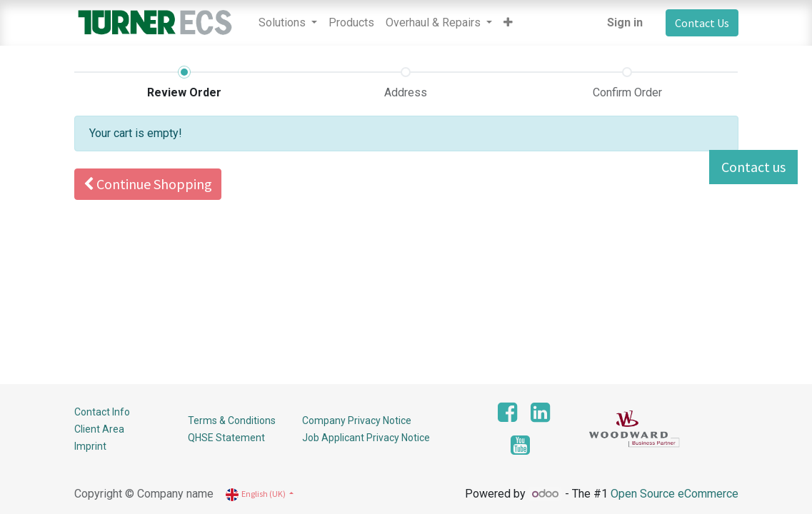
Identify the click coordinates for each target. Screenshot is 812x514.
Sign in (625, 22)
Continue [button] (148, 184)
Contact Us (702, 23)
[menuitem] (351, 23)
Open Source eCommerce (675, 494)
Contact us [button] (753, 167)
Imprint (90, 446)
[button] (508, 23)
